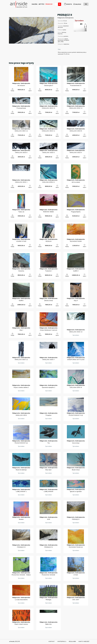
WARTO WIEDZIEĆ (84, 641)
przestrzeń (61, 40)
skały (62, 42)
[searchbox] (55, 5)
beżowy (64, 32)
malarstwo (66, 44)
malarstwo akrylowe (63, 27)
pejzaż (66, 39)
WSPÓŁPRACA (62, 641)
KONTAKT (52, 641)
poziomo (66, 36)
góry (59, 42)
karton (64, 30)
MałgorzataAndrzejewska (65, 18)
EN (86, 4)
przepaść (67, 40)
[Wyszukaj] (60, 4)
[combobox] (56, 4)
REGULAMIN (72, 641)
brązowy (60, 34)
